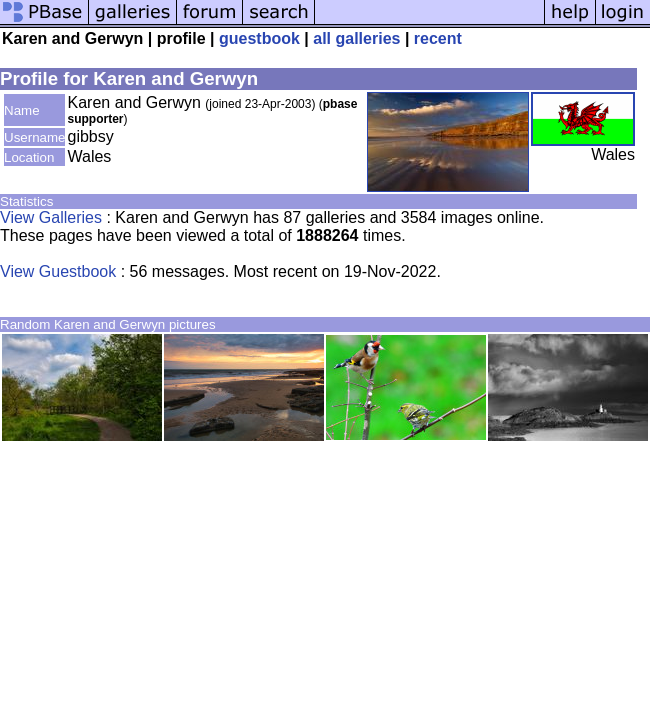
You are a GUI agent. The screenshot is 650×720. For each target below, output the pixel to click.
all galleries (356, 38)
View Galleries (51, 217)
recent (438, 38)
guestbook (259, 38)
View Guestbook (58, 271)
